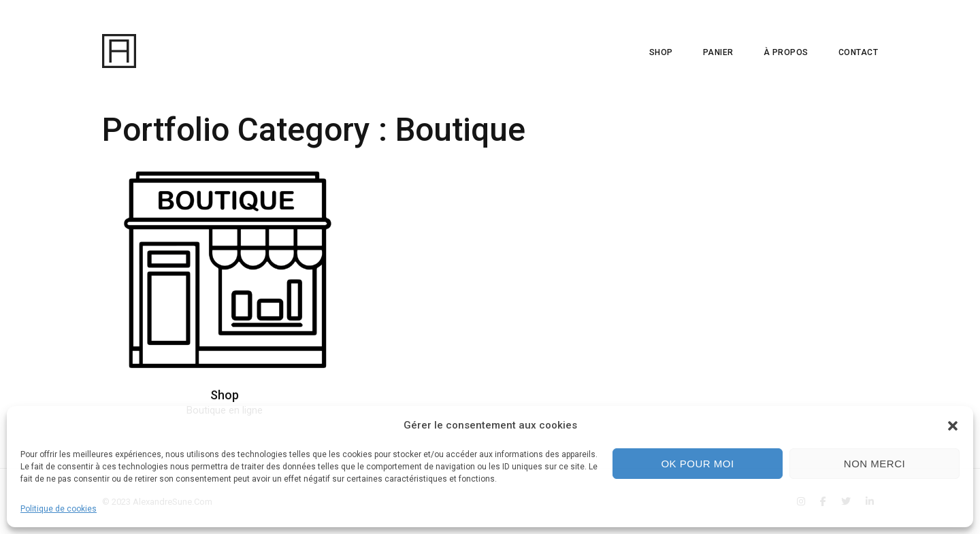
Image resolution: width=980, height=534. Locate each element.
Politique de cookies (59, 509)
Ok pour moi (697, 464)
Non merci (875, 464)
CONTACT (859, 52)
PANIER (718, 52)
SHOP (661, 52)
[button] (953, 426)
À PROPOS (786, 52)
